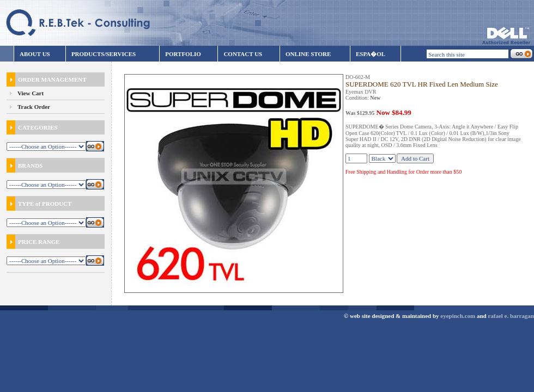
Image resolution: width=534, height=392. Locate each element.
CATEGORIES (32, 127)
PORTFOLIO (183, 54)
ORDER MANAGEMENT (47, 79)
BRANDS (25, 166)
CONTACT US (243, 54)
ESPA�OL (371, 54)
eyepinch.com (458, 316)
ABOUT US (35, 54)
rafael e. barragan (511, 316)
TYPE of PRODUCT (39, 204)
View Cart (31, 93)
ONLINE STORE (308, 54)
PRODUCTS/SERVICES (104, 54)
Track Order (34, 107)
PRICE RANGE (33, 242)
